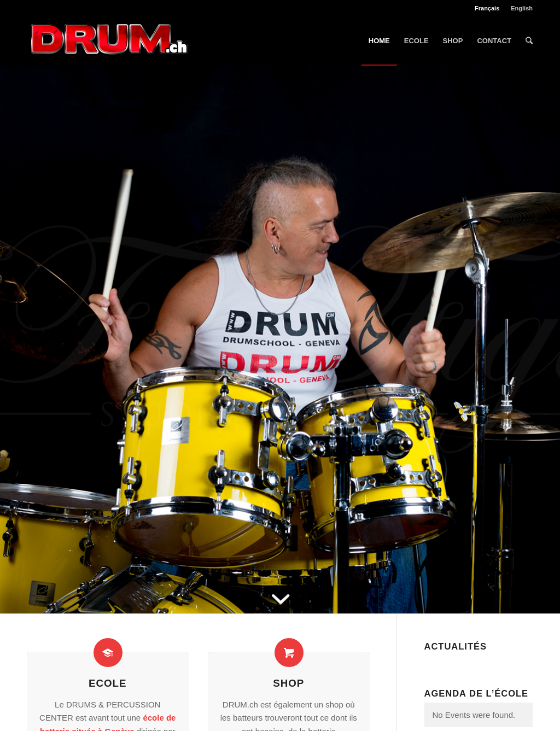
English (522, 8)
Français (487, 8)
